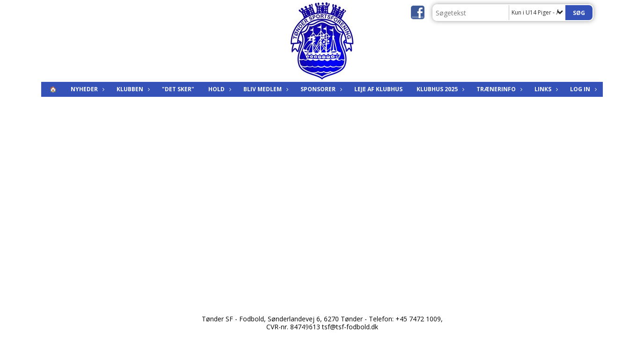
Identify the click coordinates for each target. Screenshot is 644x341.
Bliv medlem (265, 89)
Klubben (132, 89)
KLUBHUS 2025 (439, 89)
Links (545, 89)
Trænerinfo (498, 89)
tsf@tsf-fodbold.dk (350, 327)
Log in (582, 89)
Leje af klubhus (378, 89)
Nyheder (87, 89)
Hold (219, 89)
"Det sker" (178, 89)
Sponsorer (320, 89)
